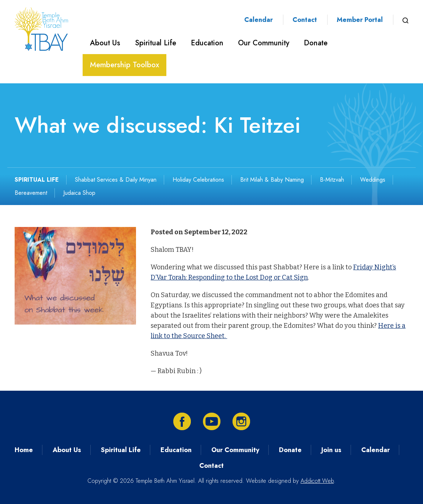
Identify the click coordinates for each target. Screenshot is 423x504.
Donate (316, 43)
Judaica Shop (79, 193)
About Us (105, 43)
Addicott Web (317, 481)
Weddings (373, 180)
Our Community (264, 43)
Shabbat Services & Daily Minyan (116, 180)
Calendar (258, 20)
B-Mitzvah (332, 180)
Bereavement (31, 193)
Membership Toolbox (124, 65)
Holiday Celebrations (198, 180)
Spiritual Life (156, 43)
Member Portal (360, 20)
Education (207, 43)
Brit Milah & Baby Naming (272, 180)
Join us (331, 450)
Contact (305, 20)
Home (24, 450)
